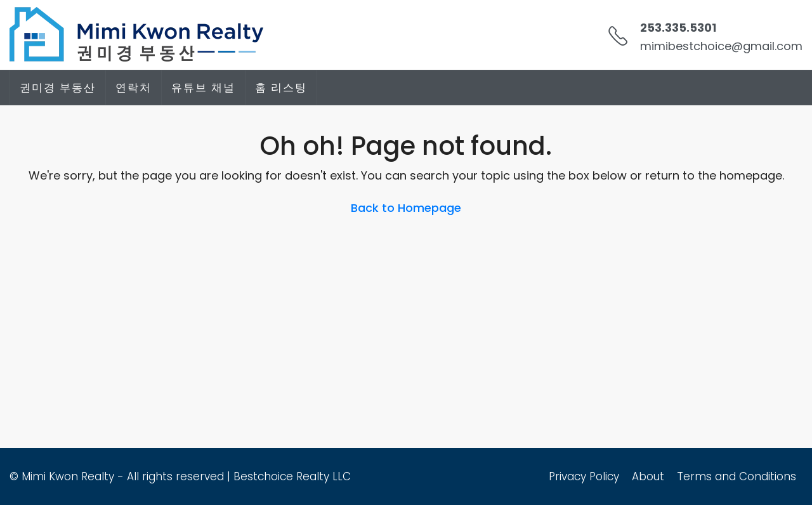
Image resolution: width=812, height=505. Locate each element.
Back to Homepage (406, 208)
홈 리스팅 (281, 88)
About (648, 476)
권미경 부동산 (58, 88)
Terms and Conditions (737, 476)
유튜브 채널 (203, 88)
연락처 (134, 88)
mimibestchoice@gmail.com (721, 46)
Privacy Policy (584, 476)
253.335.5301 (678, 28)
